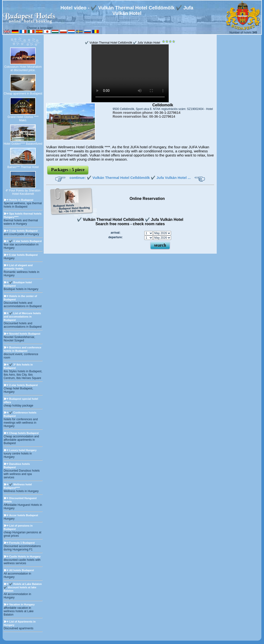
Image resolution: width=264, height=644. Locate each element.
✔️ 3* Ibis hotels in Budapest (18, 366)
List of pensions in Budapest (18, 527)
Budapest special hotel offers (21, 400)
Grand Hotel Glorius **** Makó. (23, 119)
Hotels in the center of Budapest (20, 298)
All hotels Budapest (22, 570)
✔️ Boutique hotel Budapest (18, 284)
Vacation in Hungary (22, 604)
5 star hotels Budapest (23, 255)
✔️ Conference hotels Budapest (20, 414)
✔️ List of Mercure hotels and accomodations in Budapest (22, 317)
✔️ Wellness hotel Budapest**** (18, 486)
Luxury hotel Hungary (23, 450)
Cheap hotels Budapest (24, 433)
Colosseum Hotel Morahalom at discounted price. (23, 68)
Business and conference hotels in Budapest (22, 349)
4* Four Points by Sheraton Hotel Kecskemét (23, 192)
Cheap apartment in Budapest (23, 94)
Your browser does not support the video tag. (130, 73)
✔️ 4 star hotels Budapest (25, 241)
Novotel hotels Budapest (25, 334)
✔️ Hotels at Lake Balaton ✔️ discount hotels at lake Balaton (23, 587)
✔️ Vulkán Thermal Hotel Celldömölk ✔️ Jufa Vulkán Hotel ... (139, 178)
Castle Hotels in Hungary (25, 556)
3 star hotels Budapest (23, 231)
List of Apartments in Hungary (20, 623)
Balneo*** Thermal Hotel (23, 167)
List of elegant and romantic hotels (18, 267)
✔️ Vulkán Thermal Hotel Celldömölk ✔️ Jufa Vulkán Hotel (122, 43)
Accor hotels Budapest (24, 515)
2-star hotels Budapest (24, 385)
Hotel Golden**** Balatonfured (23, 144)
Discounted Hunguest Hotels (20, 500)
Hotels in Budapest (21, 200)
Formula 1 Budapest (22, 543)
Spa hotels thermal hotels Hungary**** (23, 215)
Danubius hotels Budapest (17, 466)
